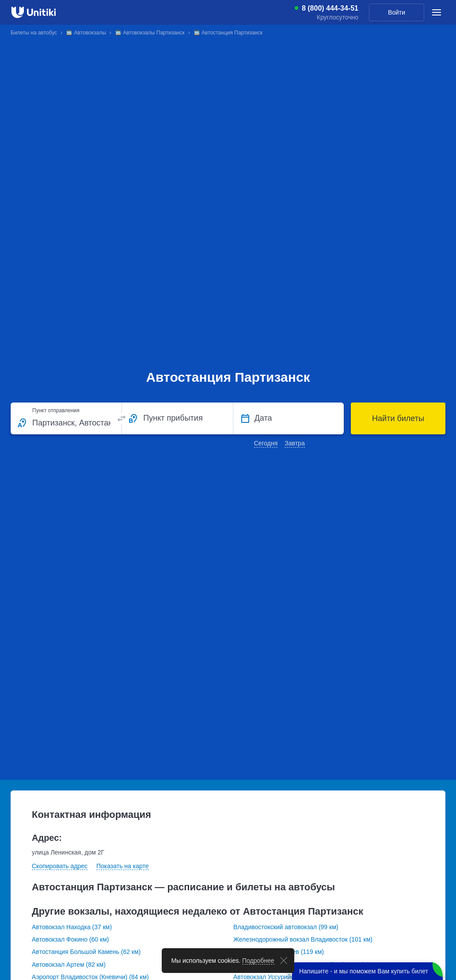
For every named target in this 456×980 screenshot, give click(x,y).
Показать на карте (123, 866)
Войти (397, 12)
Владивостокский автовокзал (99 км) (286, 927)
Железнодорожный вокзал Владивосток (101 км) (303, 939)
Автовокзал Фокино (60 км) (70, 939)
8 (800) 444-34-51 (330, 8)
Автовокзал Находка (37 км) (72, 927)
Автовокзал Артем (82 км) (69, 965)
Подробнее (258, 961)
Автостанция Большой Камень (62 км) (86, 952)
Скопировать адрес (60, 866)
